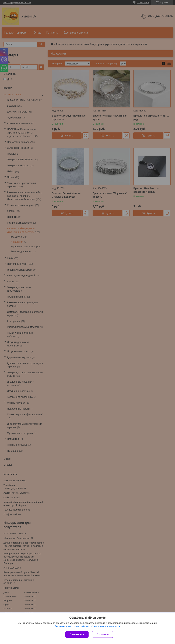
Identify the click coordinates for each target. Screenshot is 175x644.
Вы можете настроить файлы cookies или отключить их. (86, 626)
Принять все (77, 634)
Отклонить (103, 634)
